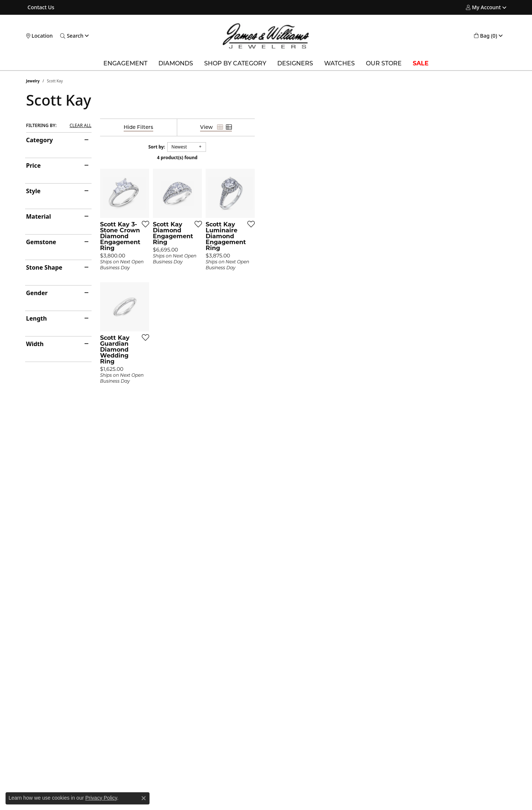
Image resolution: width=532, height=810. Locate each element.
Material (39, 216)
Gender (37, 293)
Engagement (125, 63)
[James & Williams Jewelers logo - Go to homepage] (266, 36)
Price (34, 165)
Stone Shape (44, 267)
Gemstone (41, 242)
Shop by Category (235, 63)
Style (33, 191)
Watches (339, 63)
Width (35, 344)
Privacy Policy (101, 798)
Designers (295, 63)
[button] (483, 7)
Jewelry (33, 81)
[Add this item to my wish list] (227, 308)
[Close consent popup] (144, 798)
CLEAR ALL (80, 126)
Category (40, 140)
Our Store (384, 63)
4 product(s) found (303, 158)
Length (37, 318)
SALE (421, 63)
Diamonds (176, 63)
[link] (40, 7)
